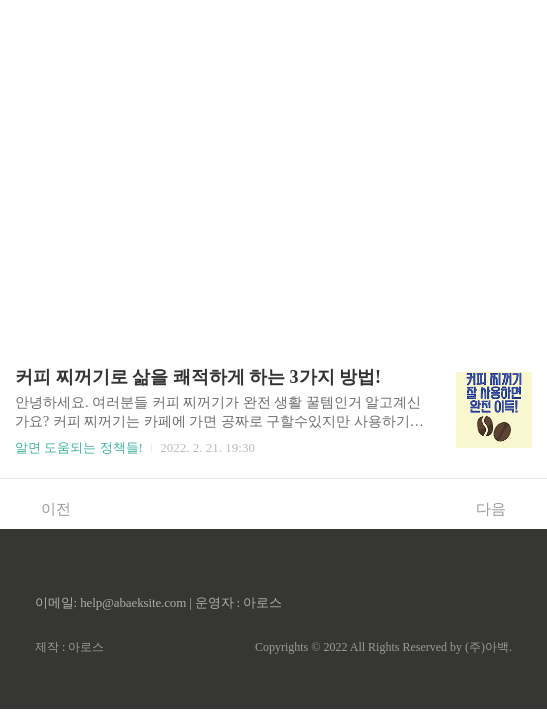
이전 (45, 508)
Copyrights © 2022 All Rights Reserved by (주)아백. (383, 647)
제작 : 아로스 (69, 647)
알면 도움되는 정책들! (79, 447)
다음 (501, 508)
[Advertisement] (273, 140)
